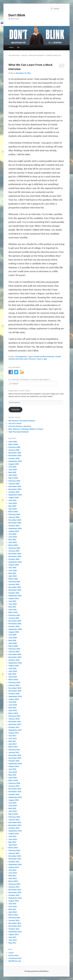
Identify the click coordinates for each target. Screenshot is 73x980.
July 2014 (12, 836)
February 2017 (14, 750)
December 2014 (15, 822)
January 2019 (14, 685)
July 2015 (12, 803)
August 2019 (14, 666)
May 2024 (12, 506)
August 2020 (14, 632)
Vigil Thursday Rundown (19, 432)
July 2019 (12, 668)
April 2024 (13, 509)
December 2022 (15, 554)
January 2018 (14, 719)
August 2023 (14, 531)
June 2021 (13, 604)
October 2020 (14, 626)
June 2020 (13, 638)
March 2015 (13, 814)
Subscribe (15, 410)
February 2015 (14, 817)
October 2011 (14, 929)
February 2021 (14, 615)
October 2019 (14, 660)
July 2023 (12, 534)
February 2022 (14, 582)
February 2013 (14, 884)
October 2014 (14, 828)
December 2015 (15, 789)
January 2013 (14, 887)
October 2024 (14, 492)
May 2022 (12, 573)
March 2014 (13, 848)
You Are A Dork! (15, 423)
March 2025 (13, 478)
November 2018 (15, 691)
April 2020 (13, 643)
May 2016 (12, 775)
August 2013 (14, 867)
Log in (11, 953)
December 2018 (15, 688)
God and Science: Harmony (20, 426)
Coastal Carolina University (44, 357)
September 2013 (15, 864)
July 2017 (12, 736)
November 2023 (15, 523)
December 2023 (15, 520)
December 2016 (15, 755)
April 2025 (13, 475)
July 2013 (12, 870)
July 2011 (12, 937)
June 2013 (13, 873)
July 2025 (12, 467)
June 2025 (13, 470)
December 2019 (15, 654)
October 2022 (14, 559)
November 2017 (15, 724)
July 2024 (12, 500)
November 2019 (15, 657)
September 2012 (15, 898)
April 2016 (13, 778)
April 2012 (13, 912)
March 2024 (13, 512)
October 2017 (14, 727)
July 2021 (12, 601)
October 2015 (14, 794)
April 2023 (13, 542)
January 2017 (14, 752)
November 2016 (15, 758)
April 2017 (13, 744)
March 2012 (13, 915)
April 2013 (13, 878)
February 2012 (14, 918)
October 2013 (14, 862)
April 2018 (13, 710)
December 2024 (15, 486)
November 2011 (15, 926)
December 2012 (15, 890)
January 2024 (14, 517)
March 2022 (13, 579)
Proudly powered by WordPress (36, 971)
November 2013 (15, 859)
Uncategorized (21, 357)
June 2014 (13, 839)
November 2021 (15, 590)
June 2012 (13, 906)
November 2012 (15, 892)
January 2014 (14, 853)
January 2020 (14, 652)
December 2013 (15, 856)
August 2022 (14, 565)
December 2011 (15, 923)
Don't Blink (17, 15)
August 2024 (14, 498)
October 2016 (14, 761)
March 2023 (13, 545)
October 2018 (14, 694)
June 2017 (13, 738)
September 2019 (15, 663)
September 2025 (15, 461)
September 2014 (15, 831)
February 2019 (14, 682)
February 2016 (14, 783)
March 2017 (13, 747)
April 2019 (13, 677)
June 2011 (13, 940)
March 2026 (13, 444)
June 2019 (13, 671)
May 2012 (12, 909)
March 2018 (13, 713)
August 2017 (14, 733)
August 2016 (14, 766)
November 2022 (15, 556)
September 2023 (15, 528)
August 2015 (14, 800)
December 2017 (15, 722)
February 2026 (14, 447)
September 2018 (15, 696)
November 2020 (15, 624)
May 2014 (12, 842)
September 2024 (15, 495)
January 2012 (14, 920)
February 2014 (14, 850)
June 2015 (13, 806)
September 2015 (15, 797)
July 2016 (12, 769)
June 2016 (13, 772)
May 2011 (12, 943)
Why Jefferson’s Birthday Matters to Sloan (26, 429)
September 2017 (15, 730)
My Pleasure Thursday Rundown (22, 421)
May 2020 (12, 640)
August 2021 (14, 598)
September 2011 (15, 932)
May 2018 (12, 708)
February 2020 (14, 649)
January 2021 (14, 618)
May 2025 (12, 472)
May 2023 (12, 540)
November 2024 (15, 489)
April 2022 (13, 576)
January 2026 (14, 450)
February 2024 (14, 514)
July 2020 (12, 635)
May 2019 (12, 674)
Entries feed (13, 955)
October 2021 (14, 593)
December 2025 (15, 453)
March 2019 (13, 680)
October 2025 (14, 458)
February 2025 (14, 481)
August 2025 (14, 464)
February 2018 (14, 716)
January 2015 (14, 820)
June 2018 (13, 705)
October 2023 (14, 526)
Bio (18, 47)
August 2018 (14, 699)
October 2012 (14, 895)
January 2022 (14, 584)
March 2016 (13, 780)
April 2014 (13, 845)
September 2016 (15, 764)
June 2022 (13, 570)
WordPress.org (15, 961)
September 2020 (15, 629)
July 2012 (12, 904)
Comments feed (15, 958)
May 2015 (12, 808)
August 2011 (14, 934)
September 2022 (15, 562)
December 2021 (15, 587)
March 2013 (13, 881)
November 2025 (15, 456)
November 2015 (15, 792)
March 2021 (13, 612)
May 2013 (12, 876)
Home (11, 47)
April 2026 (13, 442)
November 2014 (15, 825)
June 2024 (13, 503)
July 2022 (12, 568)
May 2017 (12, 741)
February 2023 (14, 548)
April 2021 (13, 610)
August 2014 (14, 834)
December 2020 (15, 621)
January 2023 (14, 551)
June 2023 (13, 537)
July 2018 (12, 702)
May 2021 (12, 607)
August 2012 (14, 901)
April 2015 (13, 811)
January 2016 (14, 786)
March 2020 (13, 646)
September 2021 (15, 596)
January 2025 (14, 484)
